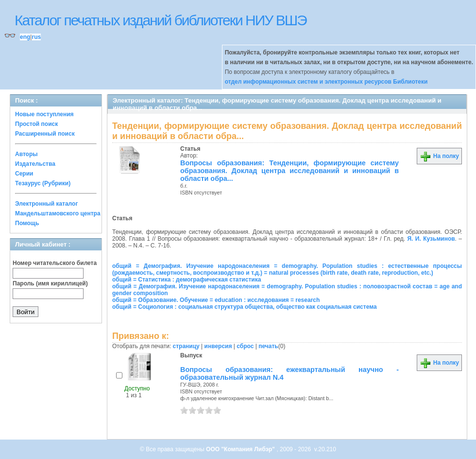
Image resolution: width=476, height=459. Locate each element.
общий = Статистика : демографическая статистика (187, 280)
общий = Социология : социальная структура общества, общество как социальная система (245, 307)
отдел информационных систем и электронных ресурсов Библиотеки (326, 82)
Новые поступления (44, 114)
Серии (24, 174)
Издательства (35, 164)
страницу (186, 346)
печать (268, 346)
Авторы (26, 154)
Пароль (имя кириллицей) (50, 283)
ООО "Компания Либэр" (241, 449)
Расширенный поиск (45, 134)
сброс (245, 346)
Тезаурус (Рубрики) (43, 183)
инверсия (218, 346)
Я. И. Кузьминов (431, 239)
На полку (439, 156)
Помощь (27, 223)
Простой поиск (36, 124)
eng (25, 37)
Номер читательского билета (55, 263)
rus (36, 37)
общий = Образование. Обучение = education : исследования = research (216, 300)
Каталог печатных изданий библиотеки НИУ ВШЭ (161, 20)
